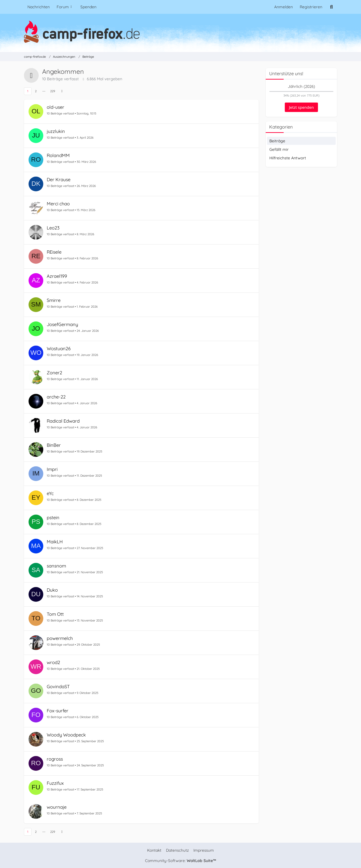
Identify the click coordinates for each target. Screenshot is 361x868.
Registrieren (311, 7)
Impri (52, 469)
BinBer (54, 445)
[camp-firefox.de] (180, 32)
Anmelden (284, 7)
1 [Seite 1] (28, 91)
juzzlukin (56, 131)
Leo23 (53, 228)
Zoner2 (54, 373)
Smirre (54, 300)
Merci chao (58, 204)
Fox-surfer (58, 711)
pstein (53, 517)
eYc (50, 493)
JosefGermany (62, 324)
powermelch (60, 638)
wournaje (57, 807)
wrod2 (53, 662)
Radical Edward (63, 421)
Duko (52, 590)
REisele (54, 252)
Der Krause (59, 179)
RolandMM (58, 155)
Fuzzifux (55, 783)
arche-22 (56, 397)
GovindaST (58, 686)
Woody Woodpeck (66, 735)
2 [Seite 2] (36, 91)
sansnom (56, 566)
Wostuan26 (59, 348)
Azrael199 (57, 276)
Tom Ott (55, 614)
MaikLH (55, 542)
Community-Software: (180, 861)
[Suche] (331, 7)
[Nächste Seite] (62, 91)
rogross (55, 759)
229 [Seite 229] (53, 91)
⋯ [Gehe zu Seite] (44, 91)
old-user (55, 107)
